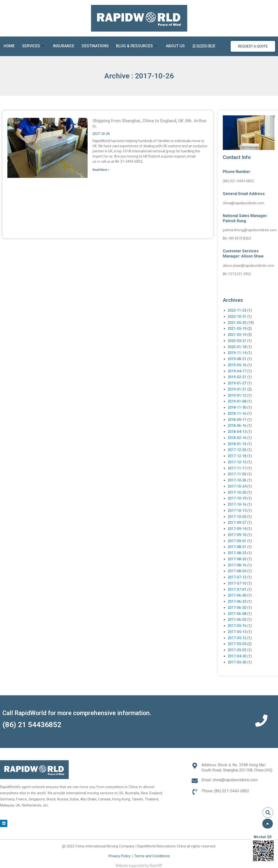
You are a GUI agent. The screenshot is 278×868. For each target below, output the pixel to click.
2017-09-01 (237, 541)
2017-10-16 (237, 504)
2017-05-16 (237, 626)
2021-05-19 (237, 329)
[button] (268, 813)
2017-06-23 (237, 601)
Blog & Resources (137, 46)
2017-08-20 (237, 559)
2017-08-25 (237, 553)
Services (33, 46)
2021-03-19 (237, 335)
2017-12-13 (237, 462)
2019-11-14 (237, 353)
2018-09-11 (237, 420)
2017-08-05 (237, 571)
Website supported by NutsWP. (139, 866)
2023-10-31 (237, 317)
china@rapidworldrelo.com (244, 203)
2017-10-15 (237, 511)
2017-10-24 (237, 486)
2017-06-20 (237, 608)
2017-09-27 (237, 523)
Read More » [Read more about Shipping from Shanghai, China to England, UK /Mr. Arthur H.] (101, 170)
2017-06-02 (237, 620)
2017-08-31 (237, 547)
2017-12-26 (237, 450)
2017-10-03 (237, 517)
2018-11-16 (237, 414)
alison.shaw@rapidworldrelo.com (248, 266)
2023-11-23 (237, 310)
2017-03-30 (237, 662)
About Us (175, 46)
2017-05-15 (237, 632)
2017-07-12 (237, 577)
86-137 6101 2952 (237, 274)
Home (9, 46)
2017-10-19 (237, 498)
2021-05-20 (237, 323)
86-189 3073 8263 (237, 238)
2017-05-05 (237, 644)
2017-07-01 (237, 589)
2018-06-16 (237, 426)
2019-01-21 (237, 389)
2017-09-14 (237, 529)
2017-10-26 (237, 480)
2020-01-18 (237, 347)
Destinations (95, 46)
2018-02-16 (237, 438)
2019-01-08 (237, 401)
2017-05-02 (237, 650)
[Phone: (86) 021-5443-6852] (195, 792)
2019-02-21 (237, 377)
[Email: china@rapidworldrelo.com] (195, 781)
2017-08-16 (237, 565)
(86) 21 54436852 (32, 725)
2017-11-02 (237, 474)
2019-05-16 (237, 365)
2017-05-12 (237, 638)
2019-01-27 (237, 383)
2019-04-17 (237, 371)
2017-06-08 (237, 614)
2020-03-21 (237, 341)
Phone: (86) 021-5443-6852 (225, 791)
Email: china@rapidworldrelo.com (230, 780)
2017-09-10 (237, 535)
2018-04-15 (237, 432)
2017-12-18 (237, 456)
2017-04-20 (237, 656)
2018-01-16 (237, 444)
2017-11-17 (237, 468)
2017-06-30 (237, 595)
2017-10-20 (237, 492)
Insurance (64, 46)
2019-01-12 (237, 395)
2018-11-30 (237, 407)
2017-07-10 (237, 583)
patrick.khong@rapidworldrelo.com (250, 230)
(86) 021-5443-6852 (238, 181)
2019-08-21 (237, 359)
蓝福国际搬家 (204, 46)
